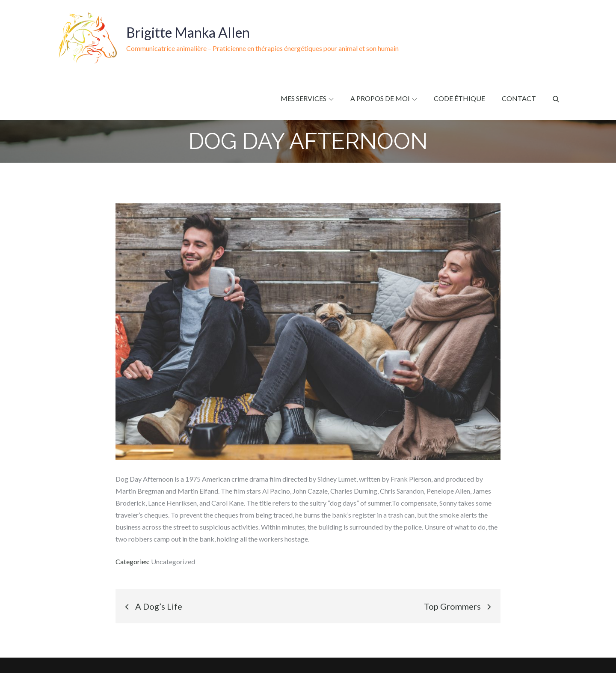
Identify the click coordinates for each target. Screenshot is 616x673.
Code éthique (459, 98)
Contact (519, 98)
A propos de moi (384, 98)
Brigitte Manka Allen (188, 32)
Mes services (307, 98)
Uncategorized (173, 561)
